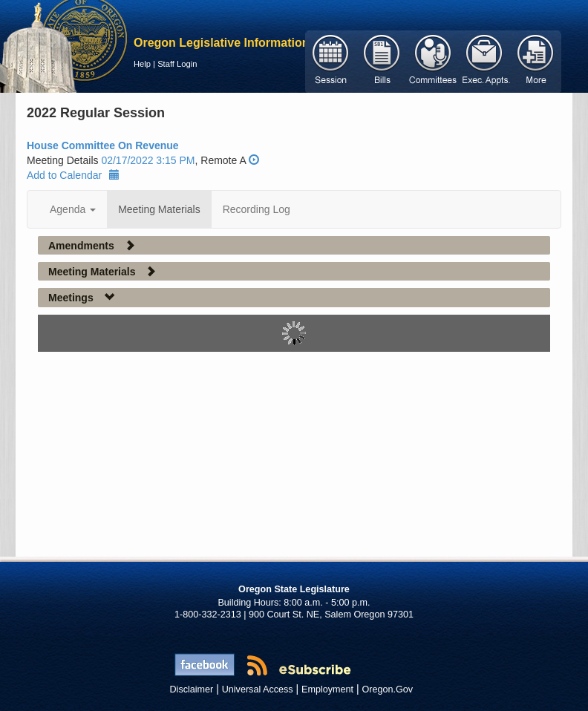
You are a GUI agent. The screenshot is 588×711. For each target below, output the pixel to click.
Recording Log (257, 209)
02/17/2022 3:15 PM (148, 160)
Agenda (73, 209)
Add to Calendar (73, 175)
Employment (327, 689)
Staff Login (177, 64)
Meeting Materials (159, 209)
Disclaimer (192, 689)
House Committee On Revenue (103, 145)
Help (142, 64)
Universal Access (258, 689)
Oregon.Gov (387, 689)
